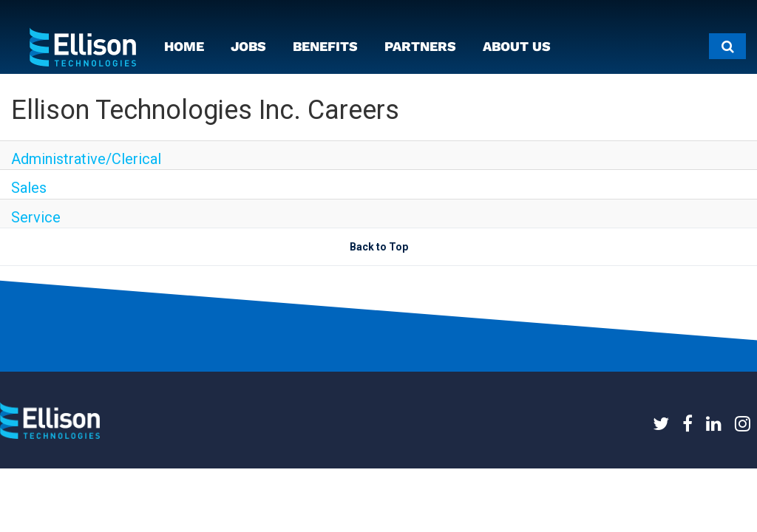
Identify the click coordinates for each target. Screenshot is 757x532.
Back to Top (379, 247)
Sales (29, 188)
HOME (184, 46)
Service (36, 217)
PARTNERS (420, 46)
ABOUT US (517, 46)
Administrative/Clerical (86, 159)
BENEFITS (325, 46)
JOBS (248, 46)
